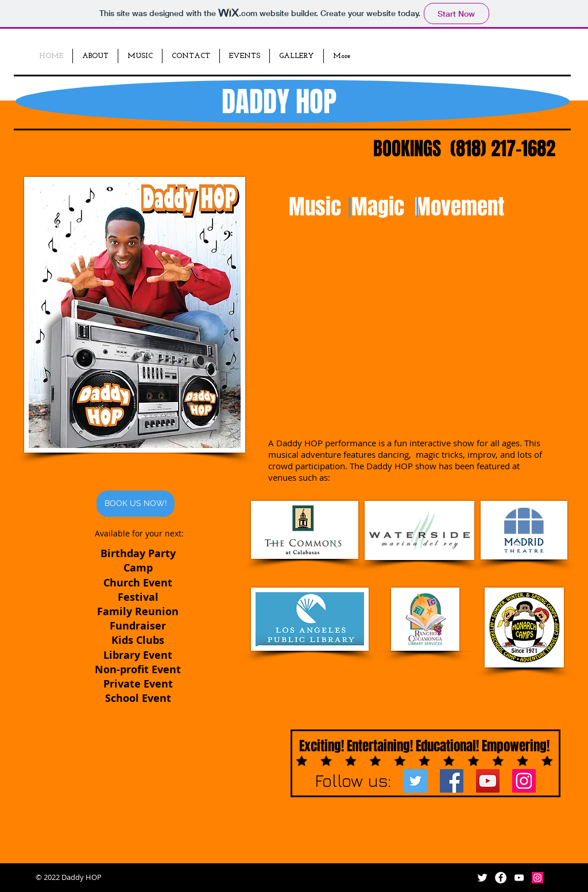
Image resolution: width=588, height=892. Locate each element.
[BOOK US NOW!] (136, 504)
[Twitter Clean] (482, 878)
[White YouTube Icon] (519, 878)
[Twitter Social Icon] (415, 781)
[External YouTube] (406, 345)
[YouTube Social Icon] (488, 781)
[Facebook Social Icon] (452, 781)
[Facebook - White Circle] (501, 878)
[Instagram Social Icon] (524, 781)
